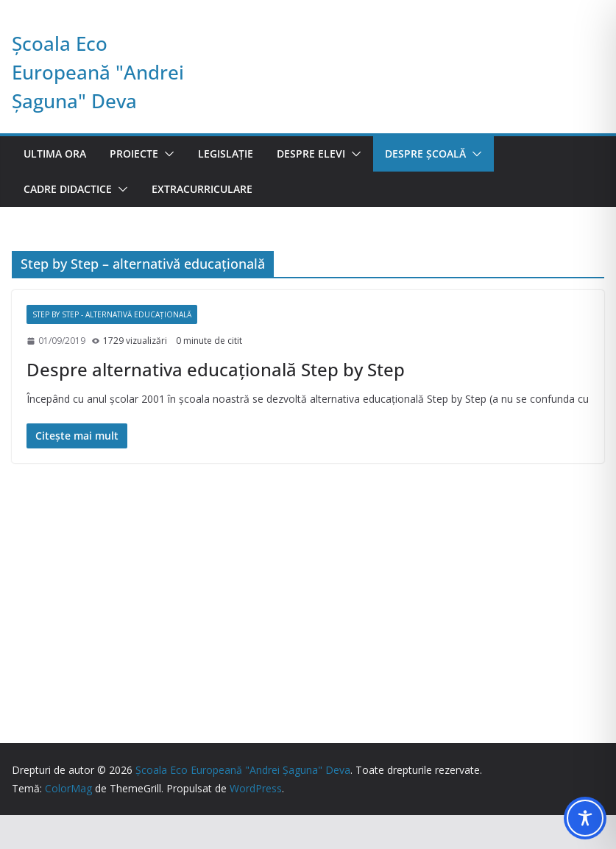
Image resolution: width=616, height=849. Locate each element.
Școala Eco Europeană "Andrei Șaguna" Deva (98, 72)
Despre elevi (311, 154)
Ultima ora (55, 154)
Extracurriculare (202, 189)
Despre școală (425, 154)
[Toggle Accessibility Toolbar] (585, 818)
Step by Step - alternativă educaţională (112, 314)
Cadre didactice (68, 189)
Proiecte (134, 154)
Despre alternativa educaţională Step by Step (216, 369)
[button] (166, 154)
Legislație (226, 154)
